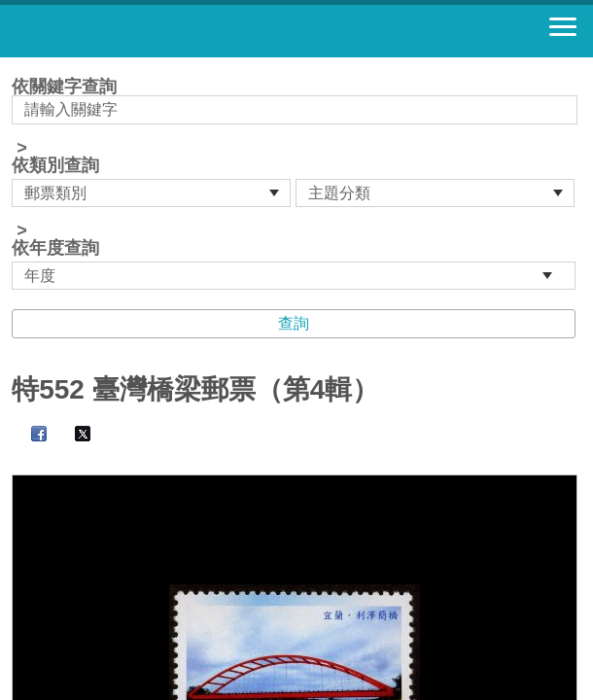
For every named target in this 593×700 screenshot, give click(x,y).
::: (18, 66)
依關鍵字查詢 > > (296, 184)
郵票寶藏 (122, 31)
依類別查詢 (55, 165)
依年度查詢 (55, 248)
